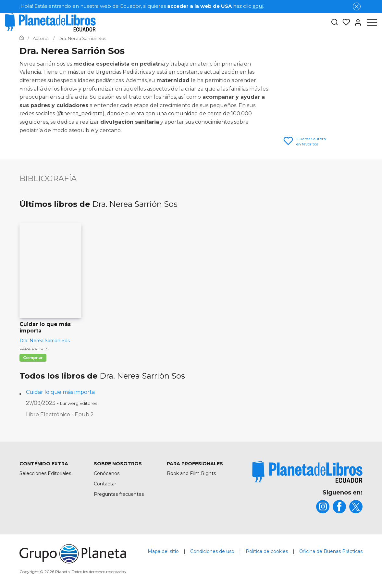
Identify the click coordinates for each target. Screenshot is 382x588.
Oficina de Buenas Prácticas (331, 551)
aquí (258, 6)
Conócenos (107, 473)
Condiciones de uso (212, 551)
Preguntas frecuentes (119, 494)
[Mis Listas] (344, 22)
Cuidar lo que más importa (60, 392)
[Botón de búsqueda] (335, 23)
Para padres (34, 349)
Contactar (105, 484)
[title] (307, 472)
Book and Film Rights (191, 473)
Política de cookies (267, 551)
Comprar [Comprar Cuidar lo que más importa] (33, 358)
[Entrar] (356, 22)
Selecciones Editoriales (45, 473)
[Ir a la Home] (22, 38)
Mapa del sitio (163, 551)
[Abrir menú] (372, 22)
